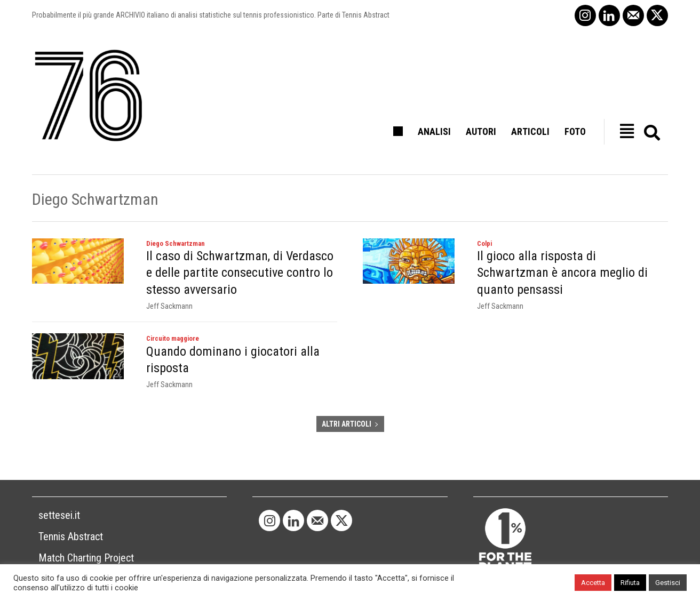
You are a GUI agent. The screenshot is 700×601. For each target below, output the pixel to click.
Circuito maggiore (176, 332)
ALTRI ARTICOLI (350, 406)
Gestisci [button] (668, 583)
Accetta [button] (593, 583)
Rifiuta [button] (630, 583)
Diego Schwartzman (178, 244)
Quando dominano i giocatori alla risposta (232, 343)
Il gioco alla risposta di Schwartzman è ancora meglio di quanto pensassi (572, 263)
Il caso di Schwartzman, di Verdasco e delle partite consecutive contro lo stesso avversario (237, 270)
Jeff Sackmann (169, 299)
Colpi (485, 244)
